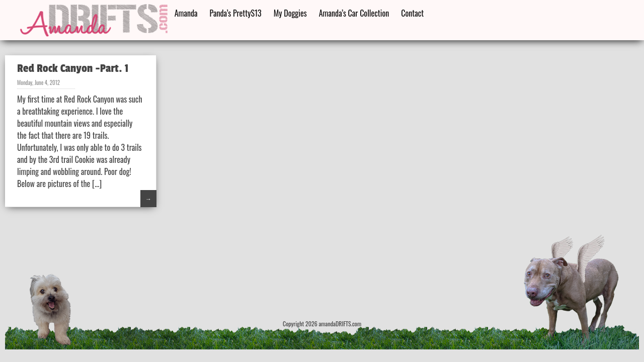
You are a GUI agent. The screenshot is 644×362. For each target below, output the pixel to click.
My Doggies (290, 13)
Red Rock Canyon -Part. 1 (73, 68)
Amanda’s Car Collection (354, 13)
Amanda (186, 13)
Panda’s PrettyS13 (236, 13)
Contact (412, 13)
